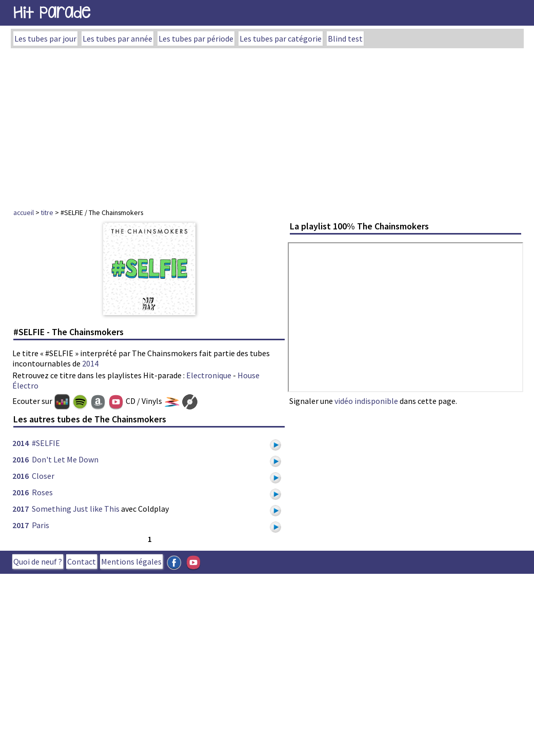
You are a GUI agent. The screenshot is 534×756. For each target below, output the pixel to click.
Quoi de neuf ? (38, 561)
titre (47, 212)
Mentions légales (131, 561)
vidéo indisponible (366, 401)
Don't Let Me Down (65, 459)
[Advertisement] (267, 125)
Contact (82, 561)
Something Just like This (76, 509)
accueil (24, 212)
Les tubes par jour (45, 38)
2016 (21, 459)
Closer (43, 476)
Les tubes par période (196, 38)
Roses (42, 492)
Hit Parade (52, 13)
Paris (41, 525)
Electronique (209, 375)
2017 (21, 509)
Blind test (345, 38)
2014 (90, 363)
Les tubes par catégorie (281, 38)
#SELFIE (46, 443)
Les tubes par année (117, 38)
